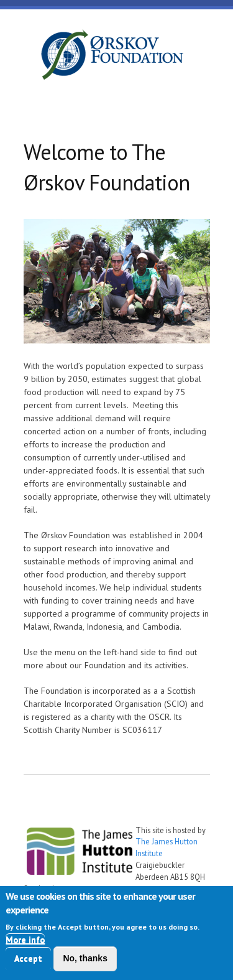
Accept (28, 961)
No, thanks (85, 961)
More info (25, 942)
